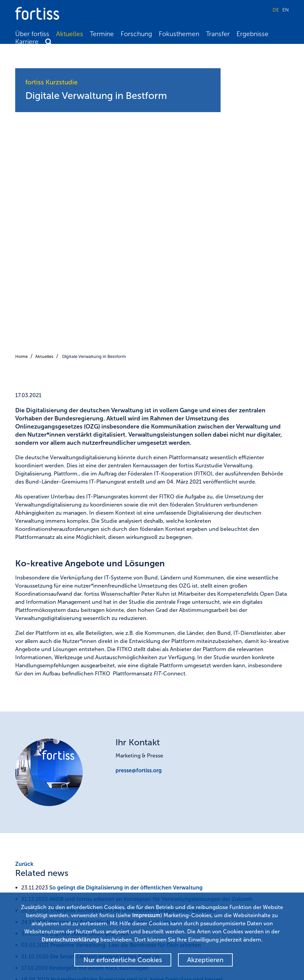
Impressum (146, 915)
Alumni (167, 856)
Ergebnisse (252, 34)
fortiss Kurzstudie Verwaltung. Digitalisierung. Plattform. (94, 717)
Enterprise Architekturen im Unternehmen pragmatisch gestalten (133, 607)
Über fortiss (32, 34)
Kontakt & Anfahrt (179, 876)
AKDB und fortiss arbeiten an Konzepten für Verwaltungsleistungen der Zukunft (151, 595)
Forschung (136, 34)
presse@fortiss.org (139, 467)
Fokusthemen (179, 34)
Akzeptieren (205, 960)
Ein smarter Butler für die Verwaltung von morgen (113, 618)
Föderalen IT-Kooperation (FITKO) (64, 757)
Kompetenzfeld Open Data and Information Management (95, 780)
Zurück (24, 560)
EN (286, 10)
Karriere (27, 42)
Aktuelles (70, 34)
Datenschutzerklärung (70, 940)
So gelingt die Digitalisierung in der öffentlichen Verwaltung (126, 584)
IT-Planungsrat (41, 768)
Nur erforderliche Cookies (123, 960)
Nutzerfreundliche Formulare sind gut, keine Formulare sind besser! (137, 676)
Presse (166, 866)
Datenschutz (173, 886)
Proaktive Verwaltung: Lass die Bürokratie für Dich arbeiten (126, 641)
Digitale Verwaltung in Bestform (94, 53)
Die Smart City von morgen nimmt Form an (105, 653)
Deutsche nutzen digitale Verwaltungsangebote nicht (118, 687)
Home (21, 53)
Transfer (218, 34)
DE (276, 10)
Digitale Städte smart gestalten (89, 630)
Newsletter (171, 846)
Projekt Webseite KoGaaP (54, 737)
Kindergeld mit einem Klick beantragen (99, 664)
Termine (102, 34)
